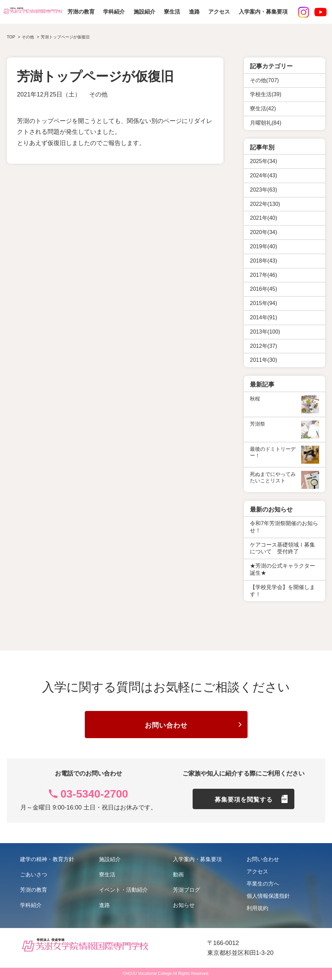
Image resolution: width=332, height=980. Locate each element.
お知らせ (184, 905)
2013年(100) (265, 332)
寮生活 (172, 12)
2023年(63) (263, 190)
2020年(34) (263, 232)
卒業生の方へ (263, 884)
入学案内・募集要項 (263, 12)
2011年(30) (263, 360)
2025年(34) (263, 161)
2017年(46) (263, 275)
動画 (178, 875)
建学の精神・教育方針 (47, 859)
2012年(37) (263, 346)
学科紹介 (114, 12)
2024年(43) (263, 175)
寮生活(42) (263, 109)
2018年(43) (263, 261)
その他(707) (264, 80)
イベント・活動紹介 (123, 890)
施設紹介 (144, 12)
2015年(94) (263, 303)
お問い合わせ (166, 725)
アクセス (219, 12)
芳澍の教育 (81, 12)
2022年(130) (265, 204)
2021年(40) (263, 218)
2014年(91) (263, 317)
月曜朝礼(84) (266, 123)
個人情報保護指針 (268, 896)
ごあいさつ (34, 875)
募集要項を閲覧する (244, 800)
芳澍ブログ (187, 890)
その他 (98, 94)
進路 (194, 12)
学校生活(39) (266, 94)
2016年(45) (263, 289)
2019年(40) (263, 246)
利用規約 (257, 908)
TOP (11, 37)
